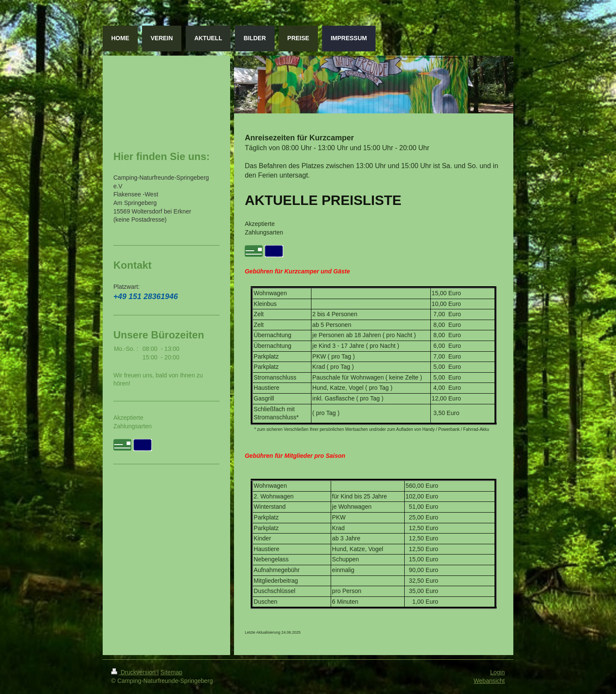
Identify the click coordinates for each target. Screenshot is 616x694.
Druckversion (134, 672)
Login (498, 672)
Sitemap (171, 672)
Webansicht (489, 681)
